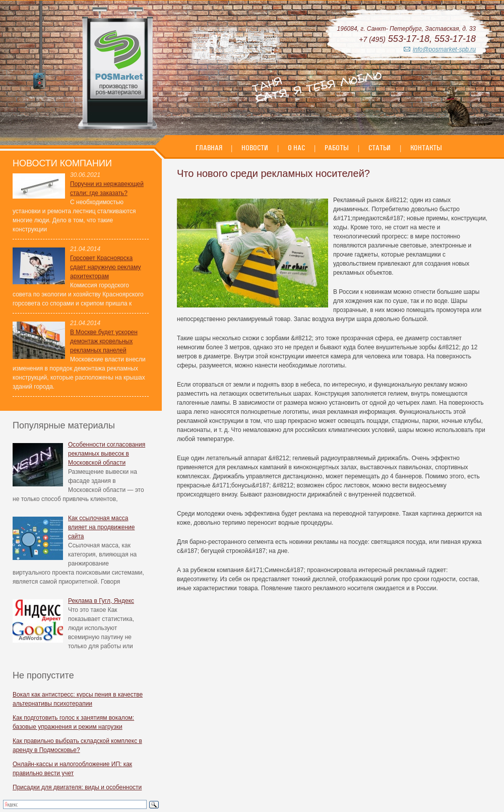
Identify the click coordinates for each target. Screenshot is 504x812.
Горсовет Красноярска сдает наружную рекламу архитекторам (106, 267)
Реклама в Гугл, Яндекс (101, 601)
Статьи (380, 148)
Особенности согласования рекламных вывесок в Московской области (107, 454)
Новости (255, 148)
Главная (210, 148)
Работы (337, 148)
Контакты (426, 148)
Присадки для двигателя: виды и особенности (77, 787)
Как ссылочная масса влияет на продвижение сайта (101, 527)
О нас (296, 148)
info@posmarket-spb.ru (444, 49)
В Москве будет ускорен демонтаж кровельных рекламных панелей (104, 341)
